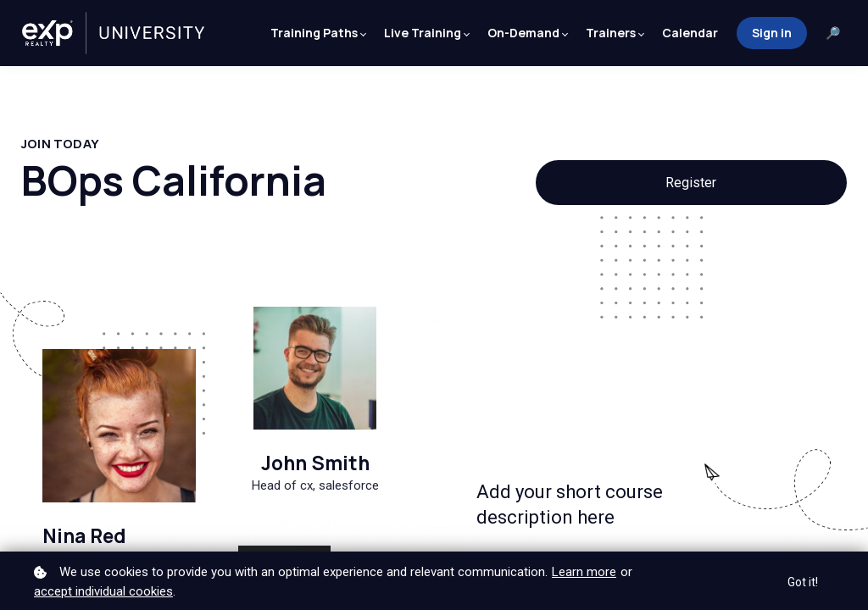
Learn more (584, 572)
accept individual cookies (103, 591)
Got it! (803, 582)
